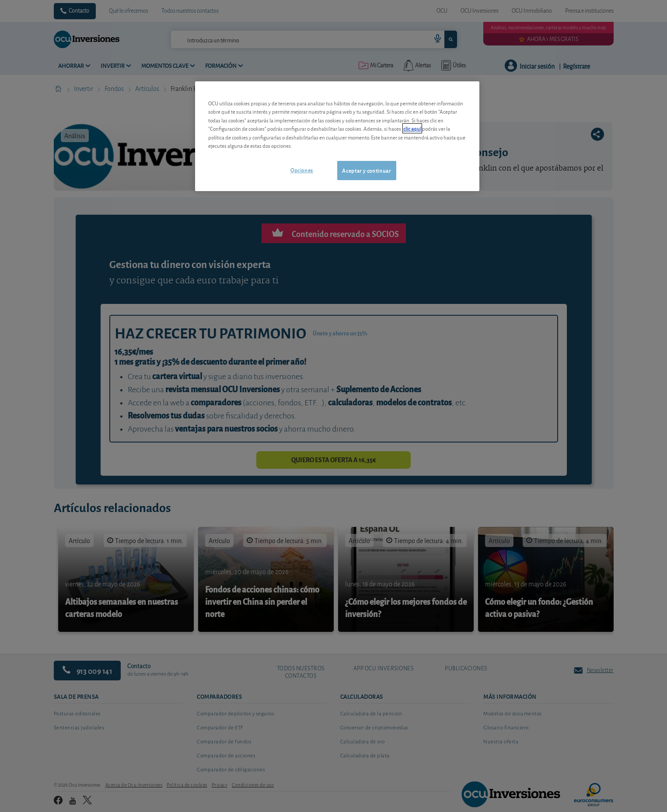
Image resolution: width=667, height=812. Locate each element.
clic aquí (412, 128)
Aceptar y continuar (366, 170)
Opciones (302, 170)
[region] (337, 136)
